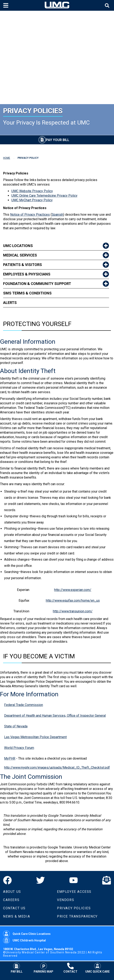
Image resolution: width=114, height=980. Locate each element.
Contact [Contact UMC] (70, 968)
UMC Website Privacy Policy (32, 191)
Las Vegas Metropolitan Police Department (35, 737)
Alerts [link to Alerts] (10, 303)
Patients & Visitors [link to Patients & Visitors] (23, 265)
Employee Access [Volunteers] (74, 892)
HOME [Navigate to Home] (7, 158)
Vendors (66, 900)
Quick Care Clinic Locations (27, 934)
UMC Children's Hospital (24, 940)
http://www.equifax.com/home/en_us (73, 601)
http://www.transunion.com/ (73, 611)
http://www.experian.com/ (73, 590)
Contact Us (14, 908)
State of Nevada (16, 726)
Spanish (57, 215)
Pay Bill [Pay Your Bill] (17, 968)
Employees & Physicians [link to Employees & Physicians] (27, 274)
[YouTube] (74, 880)
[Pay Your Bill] (54, 140)
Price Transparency (77, 916)
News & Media (17, 916)
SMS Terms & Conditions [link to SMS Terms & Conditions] (27, 293)
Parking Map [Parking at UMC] (43, 968)
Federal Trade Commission (24, 705)
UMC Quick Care (97, 968)
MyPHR (10, 758)
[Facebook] (7, 880)
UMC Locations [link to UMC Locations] (18, 246)
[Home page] (57, 5)
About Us (12, 892)
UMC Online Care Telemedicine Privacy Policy (44, 196)
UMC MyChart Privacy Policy (32, 200)
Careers (11, 900)
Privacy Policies (74, 908)
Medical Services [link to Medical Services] (20, 255)
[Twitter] (40, 880)
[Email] (107, 880)
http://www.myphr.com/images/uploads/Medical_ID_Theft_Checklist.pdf (57, 768)
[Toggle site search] (108, 5)
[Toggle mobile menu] (6, 5)
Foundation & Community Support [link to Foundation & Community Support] (37, 284)
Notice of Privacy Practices (30, 215)
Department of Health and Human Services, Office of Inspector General (55, 716)
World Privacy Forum (19, 748)
